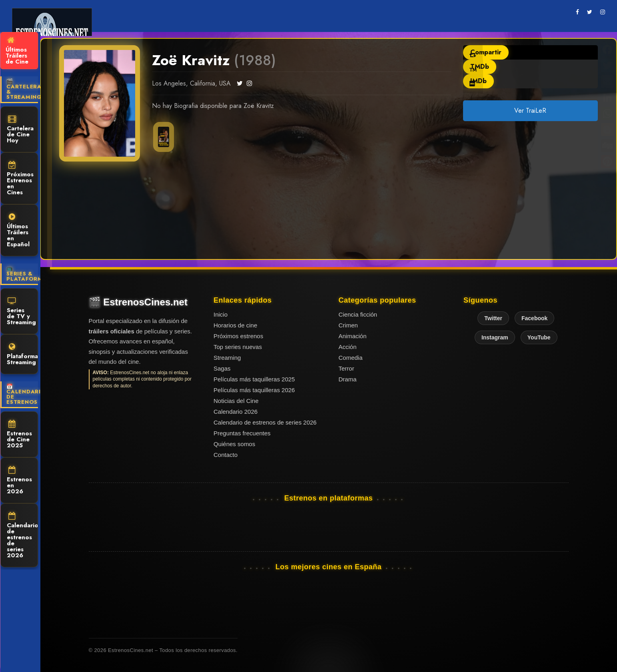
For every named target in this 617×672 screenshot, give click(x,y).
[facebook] (577, 12)
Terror (346, 368)
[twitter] (590, 12)
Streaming (227, 358)
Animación (353, 336)
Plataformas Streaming (22, 355)
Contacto (226, 455)
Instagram (495, 337)
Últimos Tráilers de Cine (17, 51)
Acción (348, 347)
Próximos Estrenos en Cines (20, 179)
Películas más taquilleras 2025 (254, 379)
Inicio (221, 314)
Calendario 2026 (236, 412)
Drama (348, 379)
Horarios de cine (235, 325)
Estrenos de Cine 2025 (19, 435)
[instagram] (603, 12)
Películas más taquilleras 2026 (254, 390)
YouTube (539, 337)
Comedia (351, 358)
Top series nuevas (238, 347)
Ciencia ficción (358, 314)
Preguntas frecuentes (242, 433)
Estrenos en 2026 (19, 481)
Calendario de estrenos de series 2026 (22, 536)
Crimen (348, 325)
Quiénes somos (234, 444)
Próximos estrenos (238, 336)
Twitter (493, 318)
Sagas (222, 368)
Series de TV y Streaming (21, 312)
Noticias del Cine (236, 401)
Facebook (534, 318)
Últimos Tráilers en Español (18, 231)
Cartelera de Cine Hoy (20, 130)
